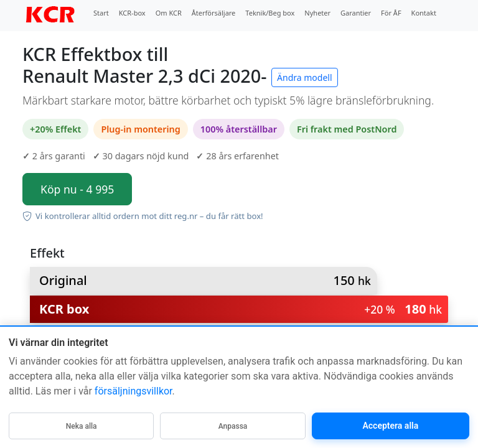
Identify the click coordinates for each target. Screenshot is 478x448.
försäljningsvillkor (134, 391)
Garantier (356, 13)
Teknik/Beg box (270, 13)
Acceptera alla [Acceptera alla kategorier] (390, 426)
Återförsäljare (214, 13)
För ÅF (391, 13)
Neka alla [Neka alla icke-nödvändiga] (82, 426)
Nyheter (317, 13)
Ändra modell (305, 77)
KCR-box (132, 13)
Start (101, 13)
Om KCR (169, 13)
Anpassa (233, 426)
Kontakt (424, 13)
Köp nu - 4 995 (77, 189)
